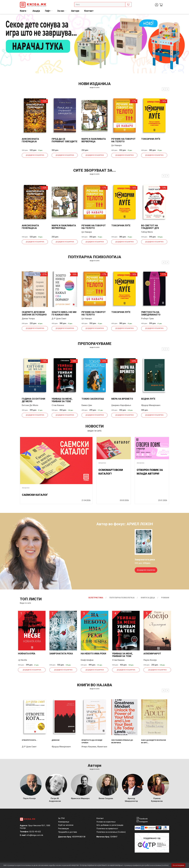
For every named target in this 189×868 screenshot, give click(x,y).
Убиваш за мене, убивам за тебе (62, 400)
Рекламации (64, 829)
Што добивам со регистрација (110, 825)
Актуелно (26, 488)
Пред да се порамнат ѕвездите (65, 140)
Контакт (89, 11)
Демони (56, 740)
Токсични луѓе (151, 139)
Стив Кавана (58, 405)
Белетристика (96, 598)
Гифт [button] (48, 11)
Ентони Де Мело (30, 405)
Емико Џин (87, 405)
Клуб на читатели (66, 825)
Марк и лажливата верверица (94, 140)
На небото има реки (93, 654)
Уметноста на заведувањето (151, 313)
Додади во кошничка (35, 155)
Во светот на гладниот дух (150, 227)
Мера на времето (122, 399)
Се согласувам (178, 865)
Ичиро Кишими (89, 747)
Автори (75, 11)
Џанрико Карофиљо (121, 405)
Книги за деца (148, 598)
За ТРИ (61, 818)
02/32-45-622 (35, 832)
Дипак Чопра (28, 319)
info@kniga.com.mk (35, 835)
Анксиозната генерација (30, 140)
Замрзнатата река (61, 654)
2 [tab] (185, 18)
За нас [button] (61, 11)
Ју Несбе (23, 660)
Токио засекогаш (93, 399)
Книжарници (64, 822)
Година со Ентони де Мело (33, 400)
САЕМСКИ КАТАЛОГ (35, 495)
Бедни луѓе (148, 399)
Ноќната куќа (27, 654)
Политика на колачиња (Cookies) (111, 832)
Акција (36, 11)
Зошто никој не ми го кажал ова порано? (64, 315)
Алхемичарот (152, 654)
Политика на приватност (107, 829)
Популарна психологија (122, 598)
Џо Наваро (117, 145)
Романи (165, 598)
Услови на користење (106, 822)
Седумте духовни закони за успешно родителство (34, 315)
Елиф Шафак (87, 660)
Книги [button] (23, 11)
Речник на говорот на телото (123, 140)
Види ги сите (25, 603)
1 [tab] (181, 18)
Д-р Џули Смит (59, 319)
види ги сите (95, 87)
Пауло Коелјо (150, 660)
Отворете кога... (30, 740)
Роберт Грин (147, 319)
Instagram (144, 822)
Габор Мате (147, 232)
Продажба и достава (68, 832)
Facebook (143, 819)
